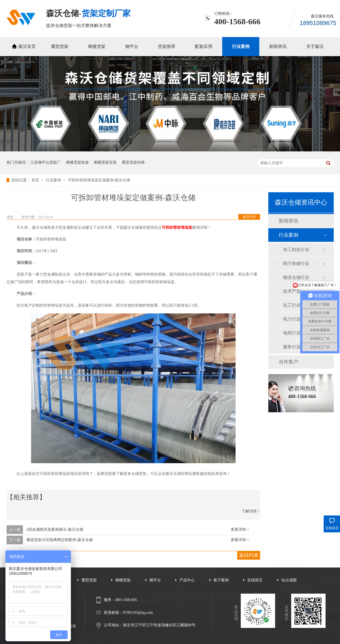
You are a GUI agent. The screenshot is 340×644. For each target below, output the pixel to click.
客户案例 (221, 580)
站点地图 (289, 580)
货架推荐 (167, 46)
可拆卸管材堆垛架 (177, 228)
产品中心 (187, 580)
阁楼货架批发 (77, 162)
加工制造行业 (296, 250)
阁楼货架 (97, 46)
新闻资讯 (278, 46)
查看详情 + (240, 529)
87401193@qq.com (138, 613)
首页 (36, 180)
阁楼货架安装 (105, 162)
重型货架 (60, 46)
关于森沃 (315, 46)
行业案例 (241, 46)
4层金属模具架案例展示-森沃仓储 (55, 529)
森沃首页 (27, 46)
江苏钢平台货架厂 (46, 162)
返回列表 (249, 217)
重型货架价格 (133, 162)
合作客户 (288, 362)
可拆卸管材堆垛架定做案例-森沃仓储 (99, 180)
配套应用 (204, 46)
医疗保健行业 (296, 263)
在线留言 (255, 580)
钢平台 (132, 46)
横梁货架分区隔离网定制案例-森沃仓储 (60, 540)
